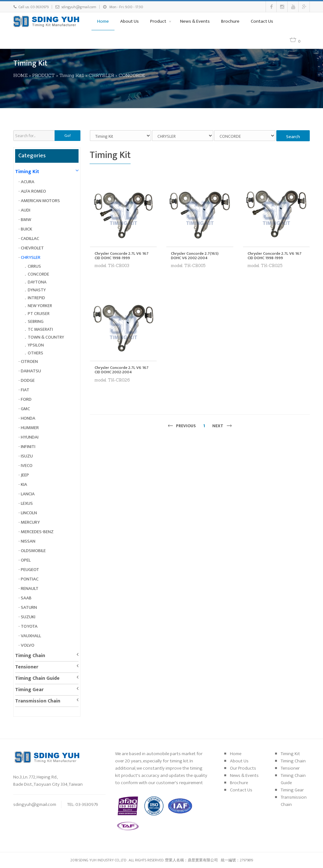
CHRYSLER (101, 75)
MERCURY (30, 522)
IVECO (27, 466)
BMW (26, 220)
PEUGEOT (30, 570)
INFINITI (28, 447)
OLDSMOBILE (33, 551)
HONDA (28, 418)
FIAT (25, 390)
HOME (21, 75)
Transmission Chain (38, 701)
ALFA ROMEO (33, 191)
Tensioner (27, 667)
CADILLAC (30, 239)
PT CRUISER (39, 314)
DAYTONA (37, 282)
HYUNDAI (30, 437)
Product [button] (159, 21)
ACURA (28, 182)
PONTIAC (30, 579)
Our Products (243, 768)
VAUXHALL (31, 636)
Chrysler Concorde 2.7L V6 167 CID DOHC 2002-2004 (122, 370)
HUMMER (30, 428)
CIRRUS (34, 266)
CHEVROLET (32, 248)
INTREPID (36, 298)
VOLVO (28, 645)
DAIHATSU (31, 371)
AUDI (26, 210)
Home (103, 21)
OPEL (26, 560)
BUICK (26, 229)
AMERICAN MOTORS (40, 201)
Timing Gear (29, 690)
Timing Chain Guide (37, 678)
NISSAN (28, 541)
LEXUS (27, 503)
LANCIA (28, 494)
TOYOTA (29, 626)
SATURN (29, 607)
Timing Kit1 (72, 75)
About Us (129, 21)
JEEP (25, 475)
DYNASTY (37, 290)
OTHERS (35, 353)
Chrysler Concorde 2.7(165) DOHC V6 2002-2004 (195, 256)
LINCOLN (29, 513)
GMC (25, 409)
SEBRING (36, 321)
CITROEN (29, 361)
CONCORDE (132, 75)
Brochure (230, 21)
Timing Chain (30, 656)
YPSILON (36, 345)
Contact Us (262, 21)
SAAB (26, 598)
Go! (68, 136)
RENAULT (30, 588)
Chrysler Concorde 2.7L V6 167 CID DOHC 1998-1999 (122, 256)
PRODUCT (44, 75)
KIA (24, 484)
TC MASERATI (40, 329)
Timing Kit (27, 172)
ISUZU (27, 456)
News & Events (195, 21)
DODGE (28, 380)
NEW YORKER (40, 306)
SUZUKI (28, 617)
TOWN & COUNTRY (46, 337)
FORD (26, 399)
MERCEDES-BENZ (37, 532)
